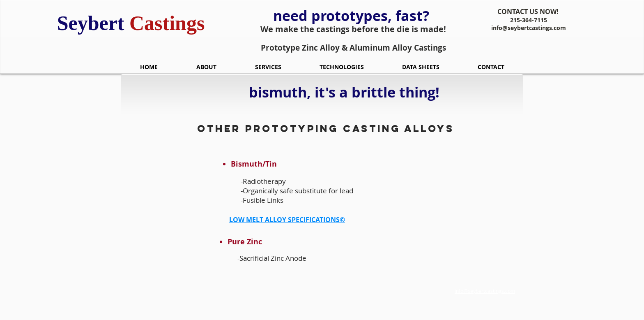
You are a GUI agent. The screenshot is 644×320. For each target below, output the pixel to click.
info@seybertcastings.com (529, 28)
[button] (268, 67)
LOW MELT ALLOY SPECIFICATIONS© (287, 220)
